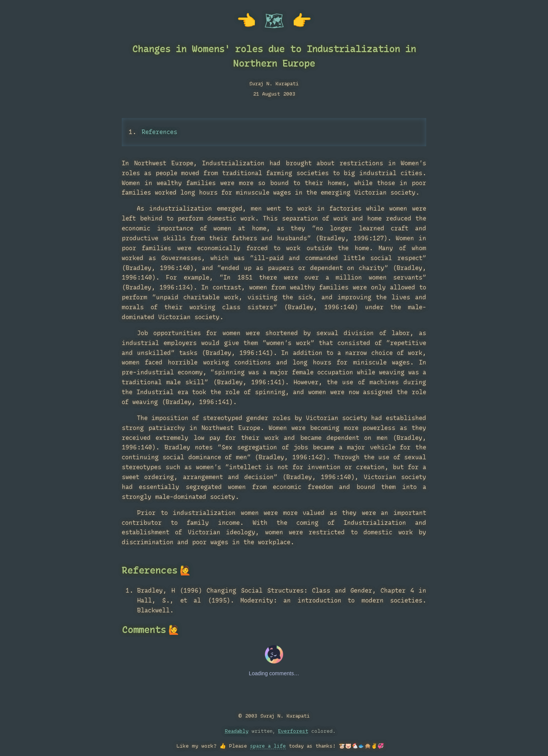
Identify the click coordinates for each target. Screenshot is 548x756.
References (159, 132)
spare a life (268, 746)
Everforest (293, 731)
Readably (237, 731)
